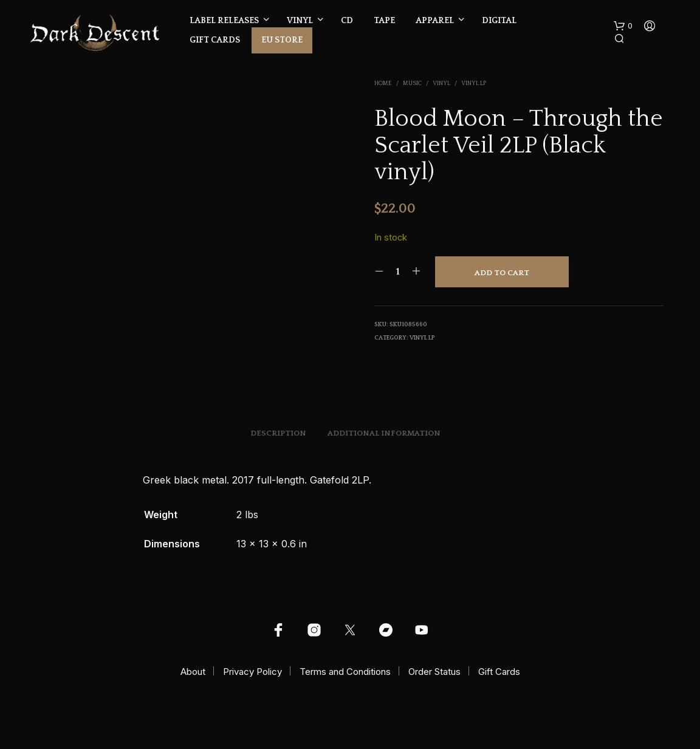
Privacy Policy (252, 672)
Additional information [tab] (384, 433)
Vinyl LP (474, 84)
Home (383, 84)
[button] (623, 26)
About (193, 672)
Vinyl (300, 21)
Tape (384, 21)
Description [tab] (278, 433)
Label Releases (224, 21)
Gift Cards (215, 40)
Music (412, 84)
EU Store (282, 40)
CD (347, 21)
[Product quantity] (398, 272)
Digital (499, 21)
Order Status (434, 672)
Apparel (435, 21)
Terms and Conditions (345, 672)
